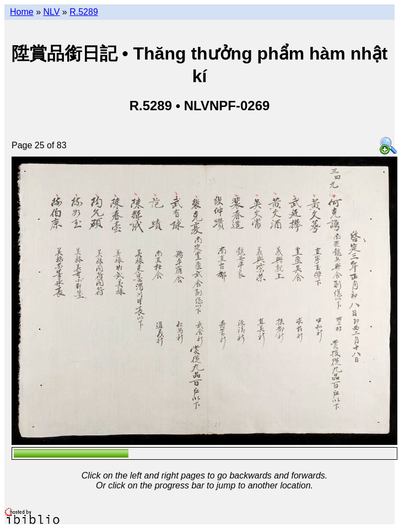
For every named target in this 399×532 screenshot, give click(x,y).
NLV (51, 12)
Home (22, 12)
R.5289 (84, 12)
